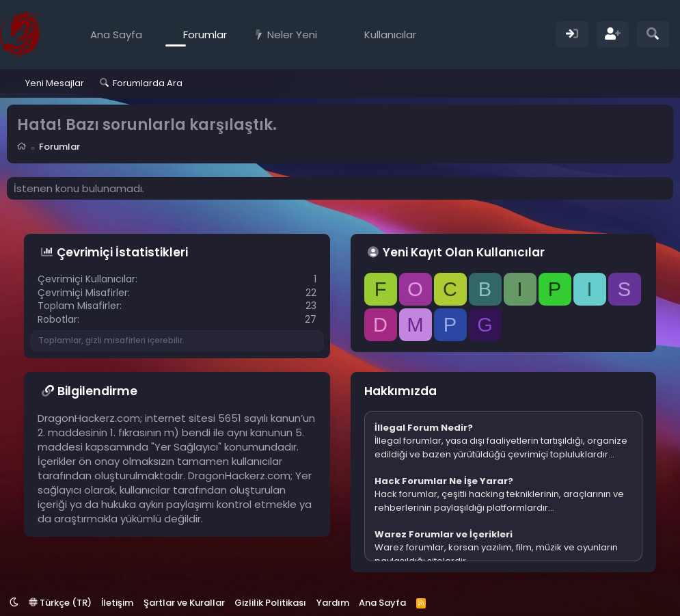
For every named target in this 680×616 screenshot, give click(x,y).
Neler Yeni (292, 35)
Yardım (333, 603)
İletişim (117, 603)
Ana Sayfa (116, 35)
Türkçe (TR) (60, 603)
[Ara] (653, 35)
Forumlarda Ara (148, 83)
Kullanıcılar (390, 35)
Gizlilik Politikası (270, 603)
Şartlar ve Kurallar (184, 603)
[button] (327, 35)
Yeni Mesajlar (55, 83)
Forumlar (205, 35)
